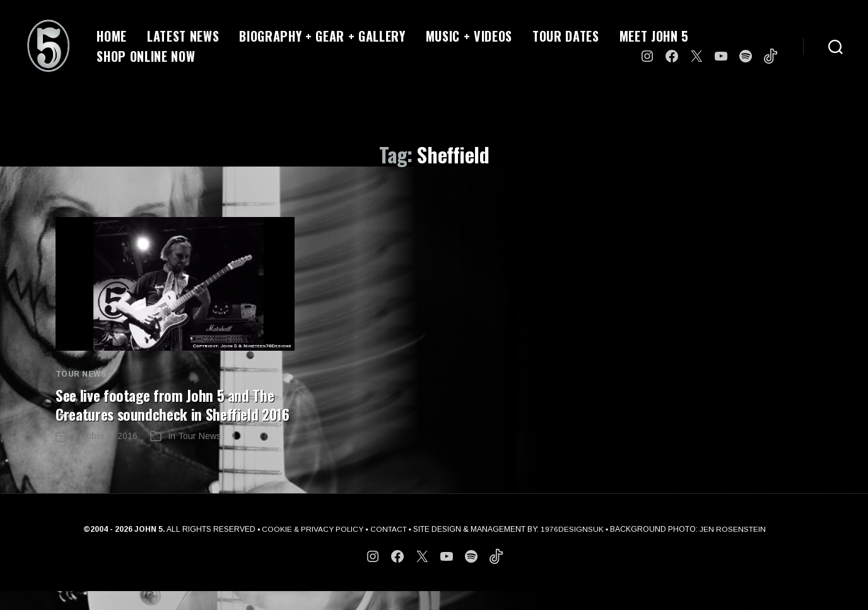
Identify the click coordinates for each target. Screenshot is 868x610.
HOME (112, 36)
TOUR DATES (566, 36)
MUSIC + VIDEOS (469, 36)
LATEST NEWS (183, 36)
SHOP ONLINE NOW (146, 56)
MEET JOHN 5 (654, 36)
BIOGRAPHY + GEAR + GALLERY (322, 36)
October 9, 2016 (105, 455)
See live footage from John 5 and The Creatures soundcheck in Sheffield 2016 (167, 414)
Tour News (81, 374)
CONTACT (389, 548)
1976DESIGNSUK (573, 548)
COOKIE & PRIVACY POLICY (313, 548)
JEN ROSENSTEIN (733, 548)
